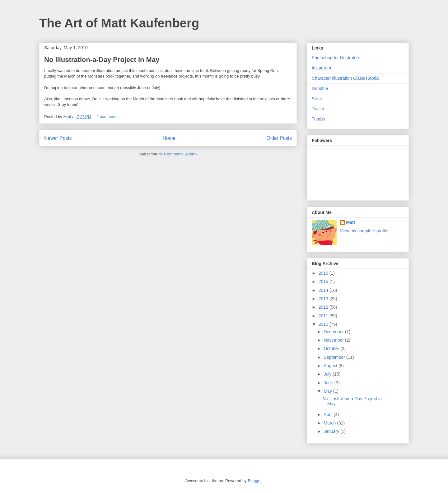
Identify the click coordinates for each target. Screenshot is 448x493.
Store (317, 99)
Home (169, 138)
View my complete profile (364, 231)
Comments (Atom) (180, 154)
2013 (324, 299)
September (335, 357)
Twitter (318, 109)
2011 (324, 316)
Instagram (321, 68)
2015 (324, 282)
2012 (324, 307)
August (331, 366)
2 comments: (109, 117)
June (329, 383)
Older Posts (279, 138)
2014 (324, 290)
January (332, 431)
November (334, 340)
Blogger (254, 481)
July (328, 374)
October (332, 348)
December (334, 332)
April (329, 415)
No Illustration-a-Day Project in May (102, 60)
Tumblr (318, 119)
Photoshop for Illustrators (336, 58)
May (328, 391)
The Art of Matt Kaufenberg (119, 23)
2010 (324, 324)
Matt (351, 222)
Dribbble (320, 88)
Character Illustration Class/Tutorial (346, 78)
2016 (324, 273)
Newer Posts (58, 138)
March (330, 423)
